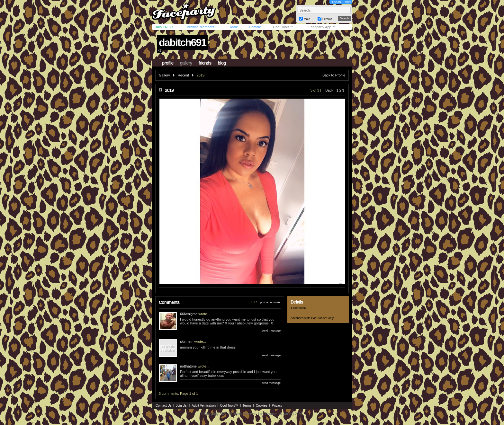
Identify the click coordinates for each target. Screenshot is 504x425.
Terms (247, 406)
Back (329, 90)
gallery (186, 63)
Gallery (164, 75)
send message (271, 331)
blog (222, 63)
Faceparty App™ (322, 27)
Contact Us (163, 406)
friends (205, 63)
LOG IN (336, 2)
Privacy (277, 406)
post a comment (270, 302)
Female (255, 27)
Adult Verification (204, 406)
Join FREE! (164, 27)
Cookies (262, 406)
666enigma (189, 314)
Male (234, 27)
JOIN (348, 2)
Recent (183, 75)
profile (168, 63)
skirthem (187, 341)
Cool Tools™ (283, 27)
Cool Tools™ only (322, 318)
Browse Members (201, 27)
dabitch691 (182, 42)
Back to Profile (334, 75)
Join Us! (182, 406)
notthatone (188, 366)
